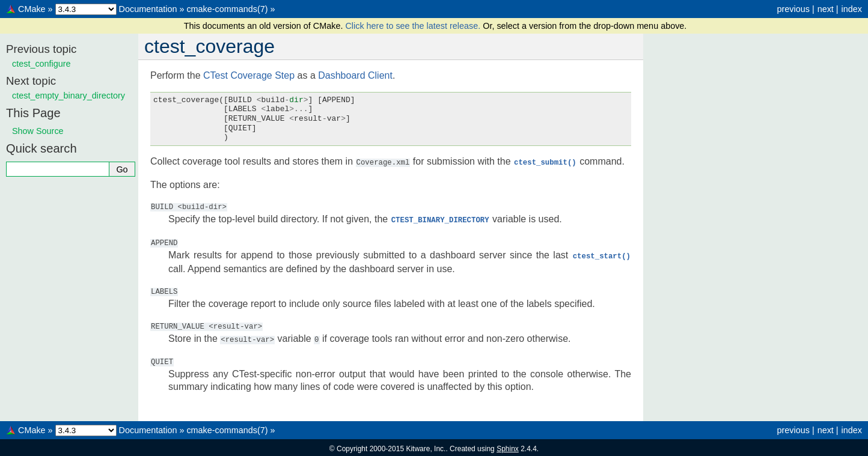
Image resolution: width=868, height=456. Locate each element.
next (826, 9)
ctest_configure (41, 64)
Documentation (148, 9)
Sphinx (508, 446)
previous (793, 9)
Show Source (38, 131)
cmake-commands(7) (227, 9)
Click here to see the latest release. (414, 26)
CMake (32, 9)
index (852, 9)
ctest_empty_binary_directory (69, 96)
